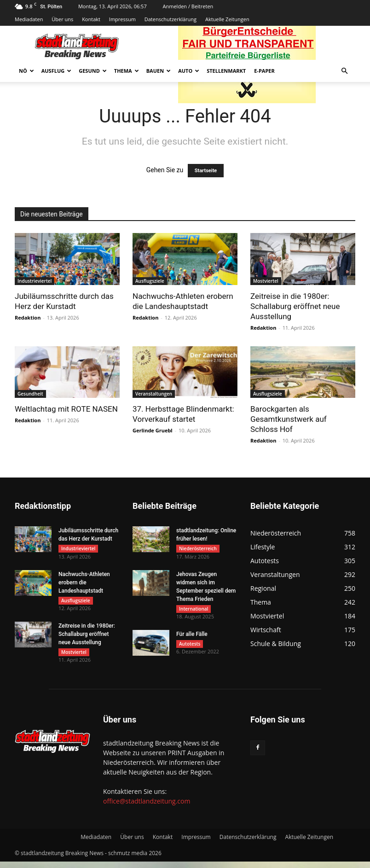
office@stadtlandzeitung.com (147, 807)
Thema (127, 71)
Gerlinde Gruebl (153, 430)
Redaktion (28, 317)
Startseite (206, 171)
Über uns (62, 19)
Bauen (159, 71)
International (194, 611)
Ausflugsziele (150, 281)
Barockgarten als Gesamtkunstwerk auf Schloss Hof (289, 419)
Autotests (190, 648)
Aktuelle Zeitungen (227, 19)
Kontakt (91, 19)
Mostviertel (266, 281)
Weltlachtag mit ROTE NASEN (66, 409)
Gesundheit (30, 394)
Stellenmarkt (226, 71)
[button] (344, 71)
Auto (189, 71)
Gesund (93, 71)
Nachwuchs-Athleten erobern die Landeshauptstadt (84, 584)
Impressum (122, 19)
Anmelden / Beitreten (188, 6)
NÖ (26, 71)
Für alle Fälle (192, 638)
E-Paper (264, 71)
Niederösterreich (198, 548)
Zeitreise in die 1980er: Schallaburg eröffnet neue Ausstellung (295, 306)
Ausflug (57, 71)
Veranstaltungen (154, 394)
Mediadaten (29, 19)
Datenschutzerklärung (171, 19)
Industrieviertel (35, 281)
